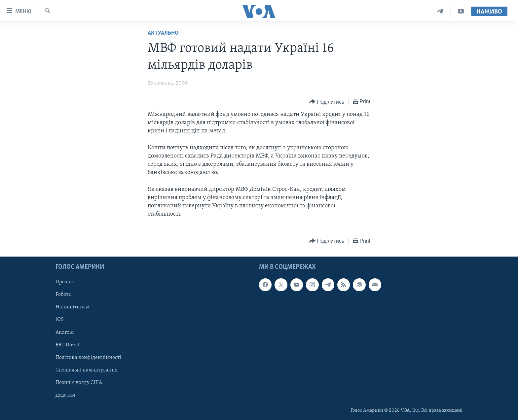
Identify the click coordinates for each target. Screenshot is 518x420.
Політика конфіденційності (88, 357)
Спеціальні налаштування (87, 370)
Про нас (65, 282)
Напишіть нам (73, 307)
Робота (63, 295)
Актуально (163, 33)
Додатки (65, 395)
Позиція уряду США (79, 382)
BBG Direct (67, 345)
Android (65, 332)
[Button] (327, 102)
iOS (60, 320)
